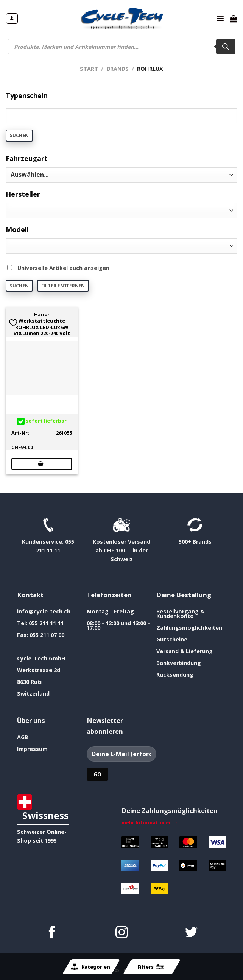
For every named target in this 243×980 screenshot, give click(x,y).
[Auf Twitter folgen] (191, 933)
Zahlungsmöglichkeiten (189, 628)
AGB (23, 737)
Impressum (32, 749)
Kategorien (90, 967)
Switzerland (33, 694)
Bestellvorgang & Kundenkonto (180, 614)
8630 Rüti (29, 682)
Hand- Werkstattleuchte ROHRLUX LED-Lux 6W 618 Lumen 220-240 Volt (42, 324)
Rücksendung (175, 675)
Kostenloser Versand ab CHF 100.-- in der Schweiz (121, 550)
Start (89, 69)
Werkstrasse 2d (39, 670)
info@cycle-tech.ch (44, 611)
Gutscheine (172, 639)
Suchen (19, 135)
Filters (151, 967)
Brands (118, 69)
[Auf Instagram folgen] (122, 933)
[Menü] (220, 19)
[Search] (226, 47)
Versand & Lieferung (185, 651)
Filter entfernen (63, 286)
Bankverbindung (179, 663)
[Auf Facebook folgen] (52, 933)
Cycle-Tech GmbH (41, 658)
